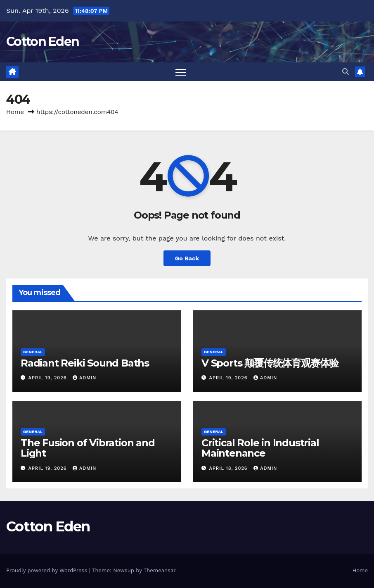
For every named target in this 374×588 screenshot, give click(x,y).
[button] (346, 72)
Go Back (187, 258)
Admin (84, 378)
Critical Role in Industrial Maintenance (260, 448)
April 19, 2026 (49, 378)
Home (15, 112)
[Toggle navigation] (181, 72)
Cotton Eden (43, 42)
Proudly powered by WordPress (48, 570)
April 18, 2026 (230, 468)
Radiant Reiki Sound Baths (85, 363)
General (33, 352)
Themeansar (160, 570)
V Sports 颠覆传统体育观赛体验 (270, 363)
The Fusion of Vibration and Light (88, 448)
